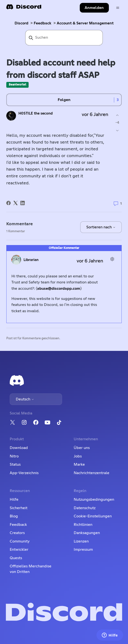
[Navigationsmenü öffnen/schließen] (118, 8)
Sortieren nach (101, 227)
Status (15, 464)
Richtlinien (83, 525)
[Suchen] (64, 38)
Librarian (31, 260)
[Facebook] (8, 203)
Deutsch (25, 399)
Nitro (14, 456)
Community (20, 541)
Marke (79, 464)
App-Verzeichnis (24, 473)
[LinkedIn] (23, 203)
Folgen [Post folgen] (64, 100)
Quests (16, 558)
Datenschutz (85, 508)
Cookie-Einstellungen (93, 516)
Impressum (83, 550)
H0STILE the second (36, 113)
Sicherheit (19, 508)
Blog (14, 516)
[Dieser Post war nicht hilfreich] (117, 131)
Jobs (78, 456)
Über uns (82, 448)
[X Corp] (16, 203)
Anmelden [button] (94, 8)
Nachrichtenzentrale (92, 473)
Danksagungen (87, 533)
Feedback (43, 23)
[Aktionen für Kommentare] (112, 259)
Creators (17, 533)
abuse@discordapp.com (59, 289)
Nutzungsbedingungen (94, 499)
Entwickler (19, 550)
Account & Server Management (85, 23)
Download (19, 448)
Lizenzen (81, 541)
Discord (21, 23)
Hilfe (14, 499)
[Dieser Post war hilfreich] (117, 115)
